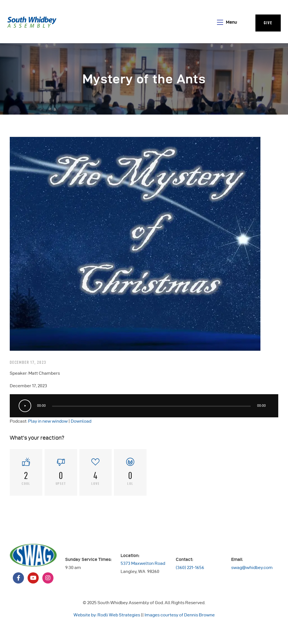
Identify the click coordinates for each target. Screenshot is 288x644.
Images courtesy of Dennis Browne (180, 615)
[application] (144, 406)
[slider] (151, 406)
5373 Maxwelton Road (143, 563)
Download (81, 421)
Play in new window (48, 421)
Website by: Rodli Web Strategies (107, 615)
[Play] (25, 406)
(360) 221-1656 (190, 567)
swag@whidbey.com (252, 567)
